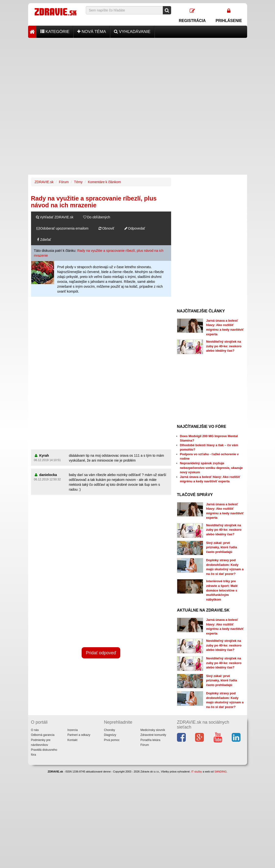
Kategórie (55, 32)
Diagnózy (110, 735)
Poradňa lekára (150, 740)
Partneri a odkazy (79, 735)
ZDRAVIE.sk (44, 182)
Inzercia (73, 730)
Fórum (64, 182)
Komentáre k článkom (104, 182)
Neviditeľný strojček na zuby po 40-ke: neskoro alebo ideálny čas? (224, 346)
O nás (35, 730)
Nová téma (92, 32)
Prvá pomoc (112, 740)
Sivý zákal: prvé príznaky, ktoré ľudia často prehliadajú (221, 547)
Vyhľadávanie (132, 32)
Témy (78, 182)
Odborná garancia (43, 735)
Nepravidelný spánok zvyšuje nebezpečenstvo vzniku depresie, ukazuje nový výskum (211, 468)
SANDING (220, 772)
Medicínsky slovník (153, 730)
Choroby (109, 730)
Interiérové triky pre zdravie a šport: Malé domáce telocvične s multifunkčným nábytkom (222, 590)
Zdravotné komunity (153, 735)
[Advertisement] (138, 72)
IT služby (197, 772)
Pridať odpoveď (101, 653)
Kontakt (72, 740)
